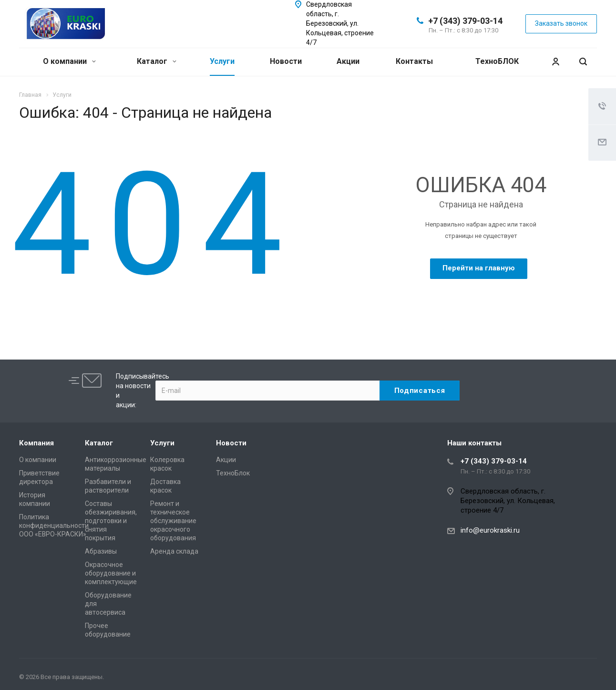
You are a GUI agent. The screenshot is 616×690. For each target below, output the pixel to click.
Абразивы (101, 551)
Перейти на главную (479, 268)
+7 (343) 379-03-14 (465, 21)
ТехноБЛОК (497, 61)
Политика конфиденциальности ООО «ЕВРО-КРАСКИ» (54, 525)
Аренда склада (174, 551)
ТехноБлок (233, 473)
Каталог (157, 61)
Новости (286, 61)
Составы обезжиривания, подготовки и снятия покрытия (111, 521)
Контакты (414, 61)
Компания (36, 443)
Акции (348, 61)
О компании (69, 61)
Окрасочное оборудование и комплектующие (111, 573)
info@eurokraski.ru (490, 530)
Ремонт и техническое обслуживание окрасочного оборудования (173, 521)
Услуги (222, 61)
